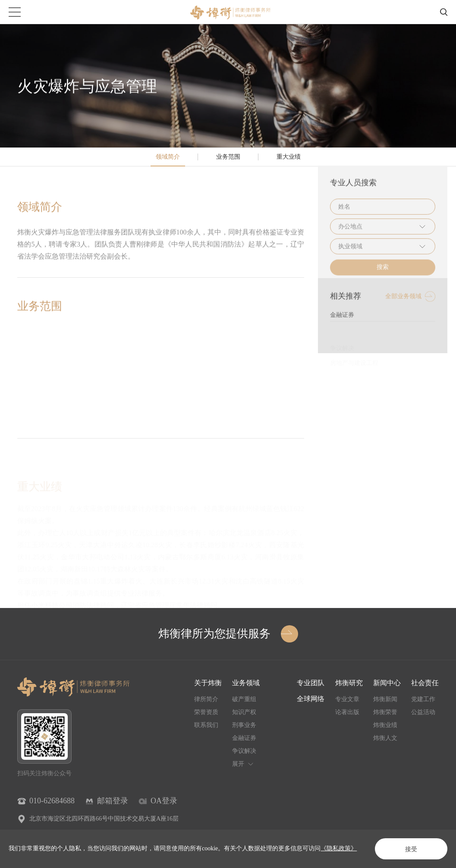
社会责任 (425, 683)
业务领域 (246, 683)
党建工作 (423, 699)
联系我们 (206, 725)
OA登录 (164, 801)
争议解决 (244, 751)
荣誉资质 (206, 712)
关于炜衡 (208, 683)
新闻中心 (387, 683)
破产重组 (244, 699)
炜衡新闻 (385, 699)
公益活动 (423, 712)
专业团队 (311, 683)
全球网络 (311, 699)
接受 (411, 849)
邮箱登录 (113, 801)
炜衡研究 (349, 683)
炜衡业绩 (385, 725)
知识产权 (244, 712)
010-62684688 (52, 801)
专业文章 (347, 699)
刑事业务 (244, 725)
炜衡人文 (385, 738)
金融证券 (244, 738)
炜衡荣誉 (385, 712)
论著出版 (347, 712)
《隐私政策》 (339, 848)
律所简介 (206, 699)
